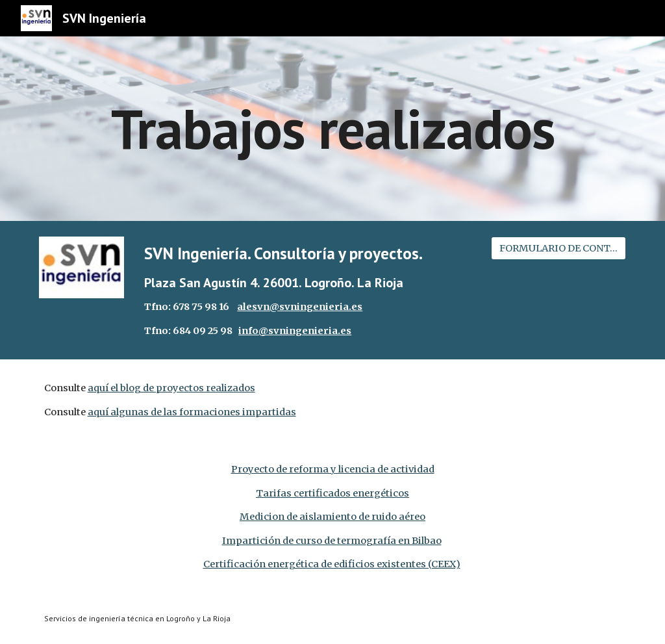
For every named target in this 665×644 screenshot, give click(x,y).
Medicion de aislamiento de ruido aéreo (332, 517)
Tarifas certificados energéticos (332, 493)
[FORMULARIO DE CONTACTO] (559, 248)
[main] (333, 128)
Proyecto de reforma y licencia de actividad (333, 469)
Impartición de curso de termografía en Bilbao (332, 541)
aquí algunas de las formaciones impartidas (192, 412)
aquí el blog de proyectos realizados (171, 388)
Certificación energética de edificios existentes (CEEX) (332, 564)
